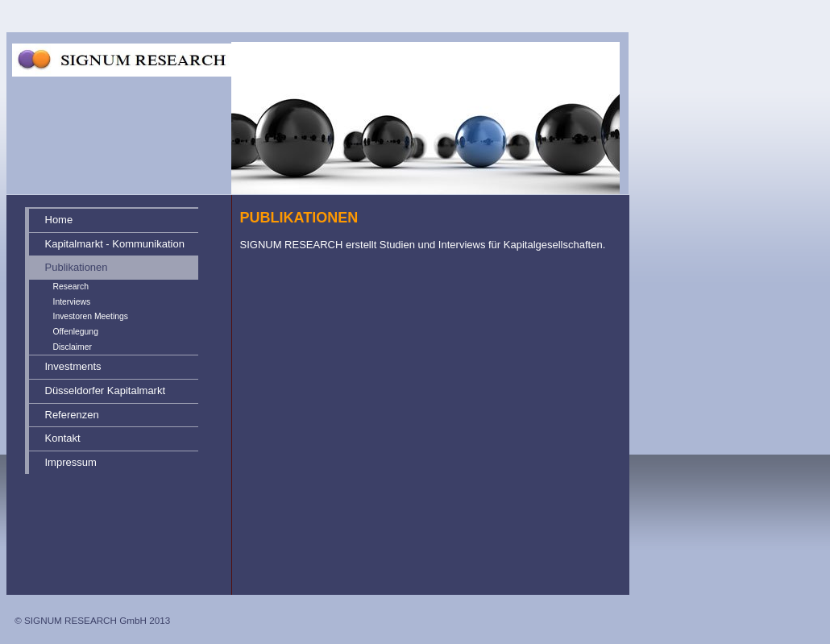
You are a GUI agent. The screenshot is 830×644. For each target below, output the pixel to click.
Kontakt (63, 438)
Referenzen (72, 415)
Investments (73, 366)
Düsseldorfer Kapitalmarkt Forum (106, 394)
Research (71, 287)
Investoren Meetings (91, 316)
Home (59, 220)
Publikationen (77, 267)
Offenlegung (76, 332)
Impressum (71, 462)
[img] (329, 98)
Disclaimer (73, 347)
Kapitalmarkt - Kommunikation (115, 244)
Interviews (72, 302)
